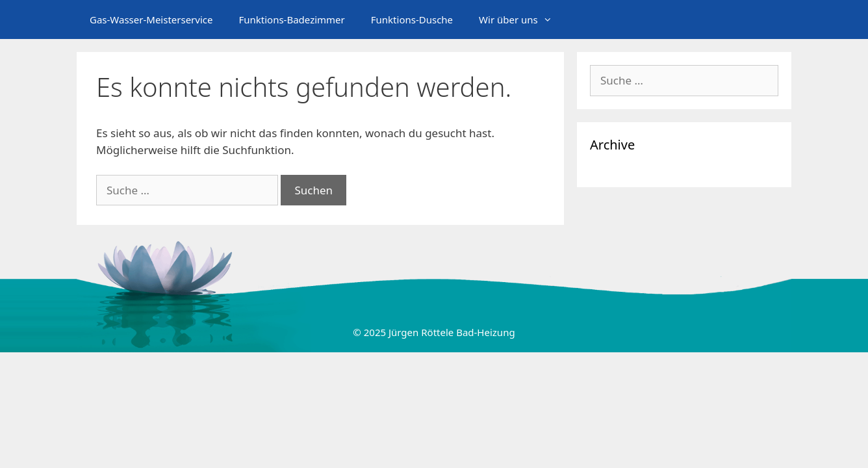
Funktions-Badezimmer (291, 19)
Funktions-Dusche (412, 19)
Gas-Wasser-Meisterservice (151, 19)
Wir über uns (522, 19)
